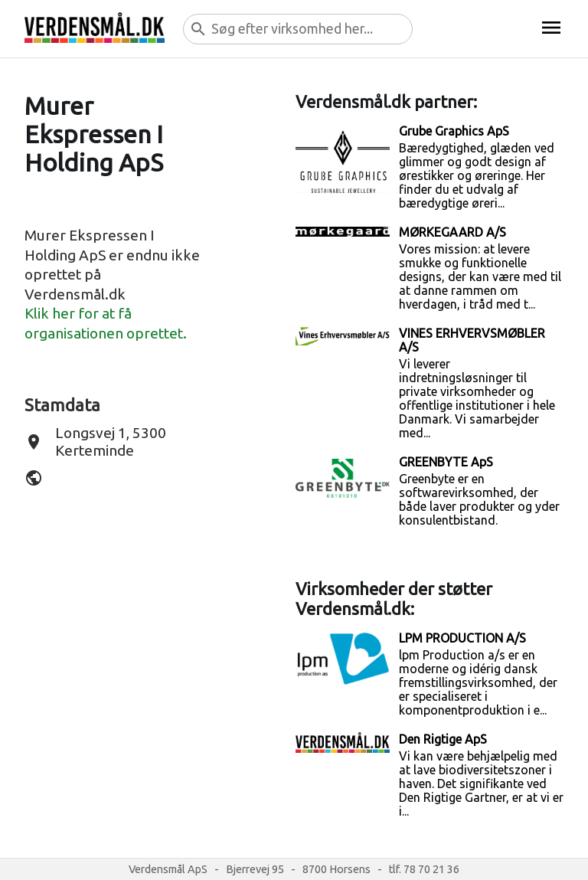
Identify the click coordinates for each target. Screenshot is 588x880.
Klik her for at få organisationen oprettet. (106, 323)
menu (551, 28)
